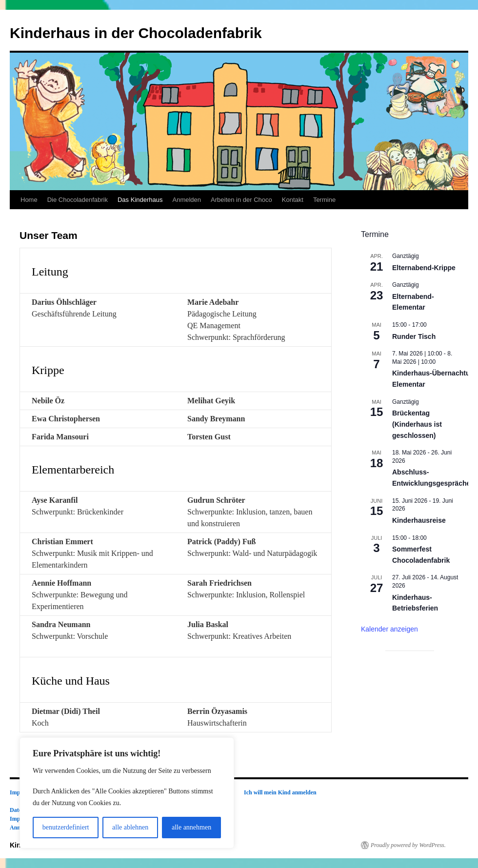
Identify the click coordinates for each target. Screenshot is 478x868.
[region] (127, 793)
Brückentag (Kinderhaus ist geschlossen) (417, 424)
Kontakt (293, 200)
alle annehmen (191, 827)
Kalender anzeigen (389, 629)
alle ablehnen (130, 827)
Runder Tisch (414, 336)
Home (29, 200)
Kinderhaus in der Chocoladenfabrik (136, 33)
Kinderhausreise (419, 520)
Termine (324, 200)
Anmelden (187, 200)
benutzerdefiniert (66, 827)
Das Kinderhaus (140, 200)
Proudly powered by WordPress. (408, 845)
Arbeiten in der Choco (241, 200)
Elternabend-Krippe (424, 268)
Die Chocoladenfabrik (78, 200)
